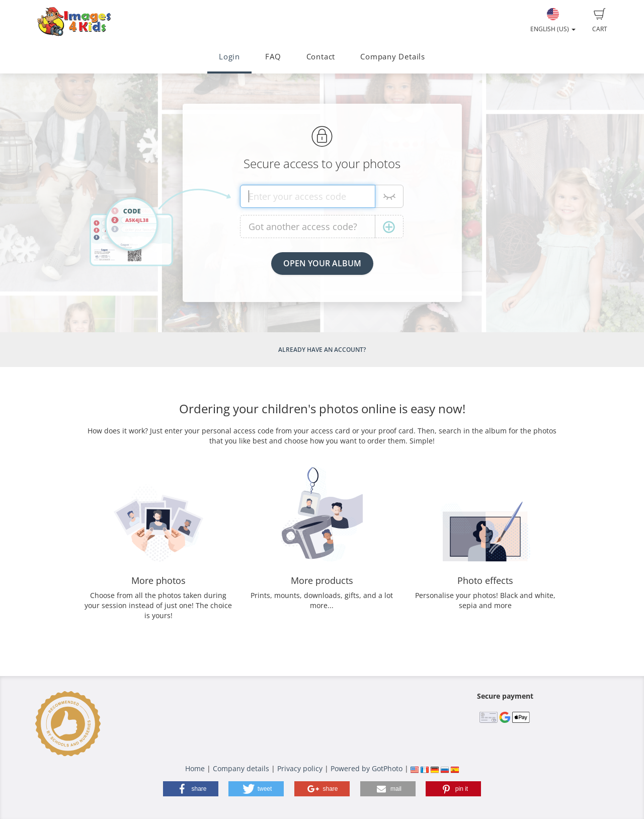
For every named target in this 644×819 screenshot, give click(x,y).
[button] (191, 789)
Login (229, 57)
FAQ (273, 57)
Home (195, 768)
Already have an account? (322, 350)
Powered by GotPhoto (367, 768)
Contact (321, 57)
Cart (600, 21)
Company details (241, 768)
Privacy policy (300, 768)
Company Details (393, 57)
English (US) (553, 21)
